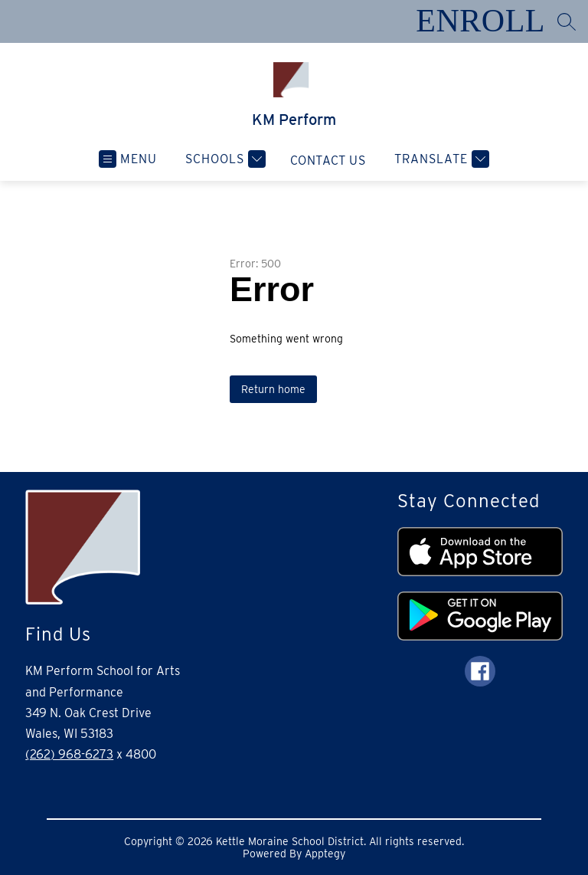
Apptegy (325, 854)
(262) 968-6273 (69, 754)
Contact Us (328, 161)
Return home (273, 389)
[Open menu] (128, 159)
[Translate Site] (440, 159)
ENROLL (480, 21)
